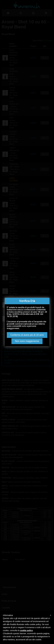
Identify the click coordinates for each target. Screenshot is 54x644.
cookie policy (26, 630)
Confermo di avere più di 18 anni (27, 335)
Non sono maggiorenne (27, 341)
